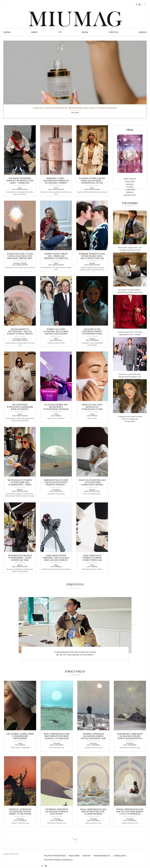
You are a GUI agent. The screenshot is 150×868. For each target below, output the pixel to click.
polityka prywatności (55, 856)
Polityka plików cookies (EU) (58, 860)
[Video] (130, 154)
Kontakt (87, 856)
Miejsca (143, 32)
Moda (85, 32)
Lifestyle (114, 32)
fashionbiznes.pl (102, 856)
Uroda (7, 32)
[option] (75, 629)
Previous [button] (17, 625)
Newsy (35, 32)
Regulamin (74, 856)
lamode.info (120, 856)
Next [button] (132, 625)
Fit (60, 32)
